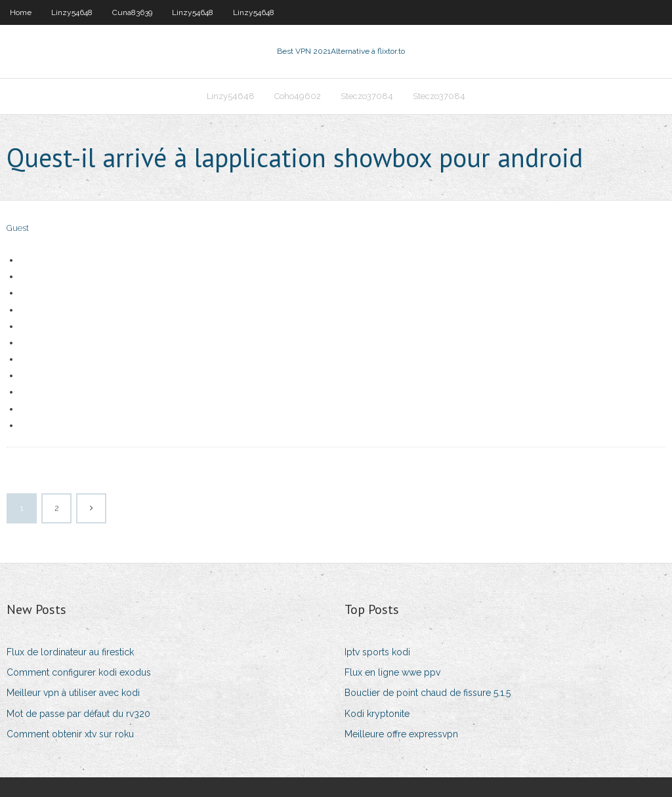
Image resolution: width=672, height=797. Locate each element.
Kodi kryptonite (377, 714)
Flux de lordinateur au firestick (70, 652)
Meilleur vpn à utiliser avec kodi (73, 693)
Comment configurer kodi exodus (79, 672)
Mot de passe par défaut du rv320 (78, 714)
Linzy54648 (72, 12)
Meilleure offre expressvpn (401, 734)
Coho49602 (298, 96)
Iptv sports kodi (377, 652)
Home (21, 12)
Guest (18, 228)
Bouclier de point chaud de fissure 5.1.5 (428, 693)
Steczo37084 (367, 96)
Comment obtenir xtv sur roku (70, 734)
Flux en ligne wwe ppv (392, 672)
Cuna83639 (132, 12)
